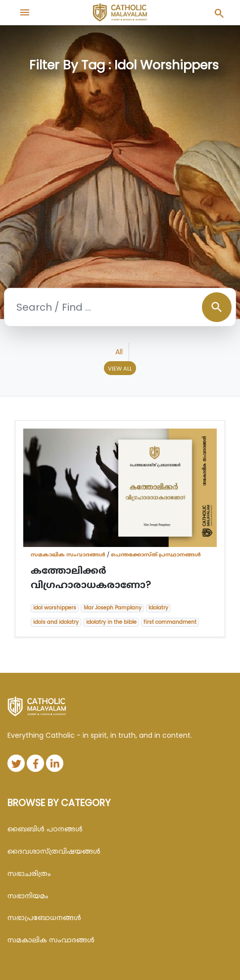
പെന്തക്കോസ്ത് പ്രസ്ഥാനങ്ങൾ (156, 554)
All (119, 352)
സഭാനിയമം (28, 896)
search (217, 307)
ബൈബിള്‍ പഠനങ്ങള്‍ (45, 829)
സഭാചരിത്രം (29, 873)
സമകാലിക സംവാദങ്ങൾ (68, 554)
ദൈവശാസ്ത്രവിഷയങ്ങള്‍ (54, 851)
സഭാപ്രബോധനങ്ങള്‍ (44, 918)
